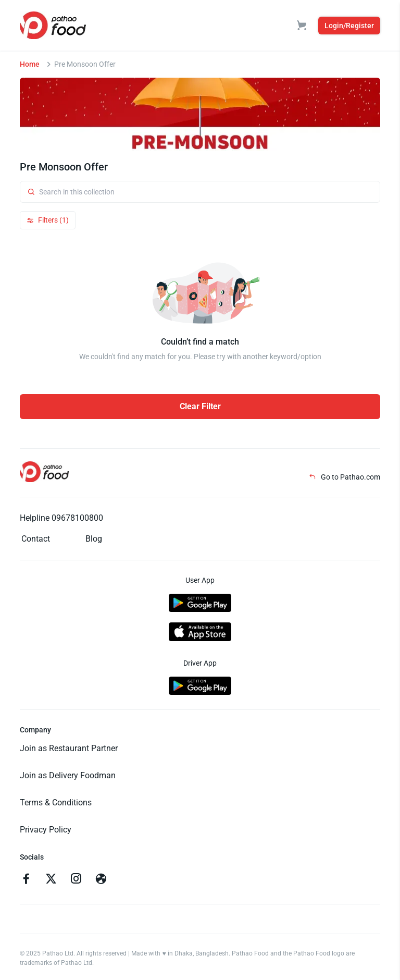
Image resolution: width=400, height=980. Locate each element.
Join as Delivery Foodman (68, 775)
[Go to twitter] (51, 880)
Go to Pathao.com (345, 477)
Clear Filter (200, 406)
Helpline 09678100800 (61, 518)
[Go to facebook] (26, 880)
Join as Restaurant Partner (69, 748)
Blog (94, 539)
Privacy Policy (46, 830)
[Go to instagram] (76, 880)
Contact (36, 539)
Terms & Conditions (56, 803)
